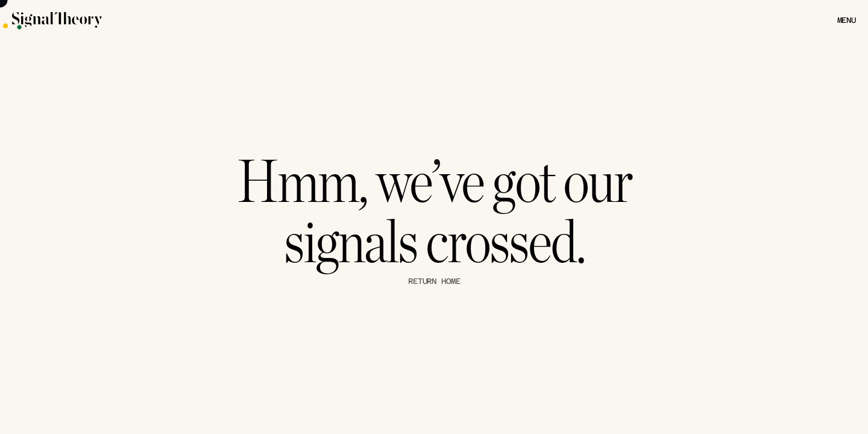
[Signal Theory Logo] (115, 20)
